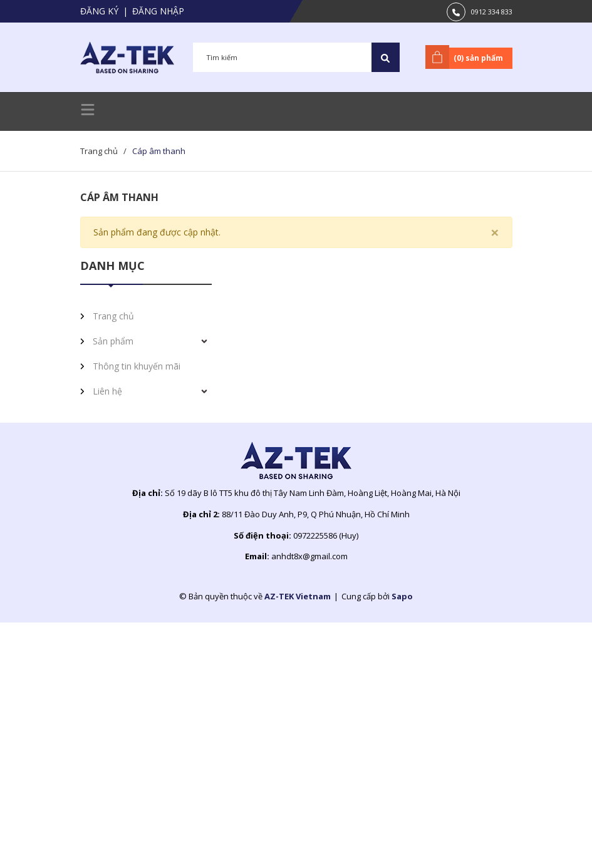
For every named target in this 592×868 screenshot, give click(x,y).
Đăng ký (99, 11)
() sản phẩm (466, 57)
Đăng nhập (158, 11)
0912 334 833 (492, 12)
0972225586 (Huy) (326, 535)
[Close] (495, 232)
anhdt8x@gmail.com (309, 556)
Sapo (402, 596)
